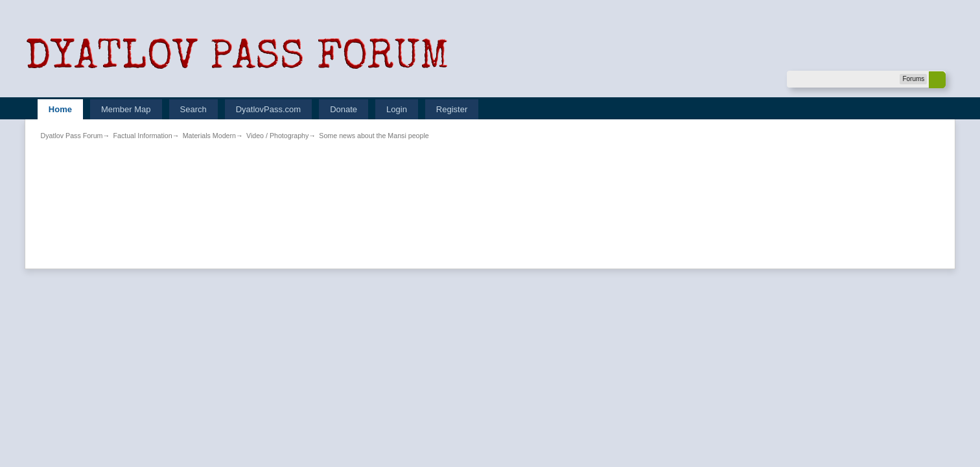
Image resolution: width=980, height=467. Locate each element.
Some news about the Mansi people (374, 136)
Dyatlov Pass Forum (72, 136)
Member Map (126, 109)
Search (193, 109)
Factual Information (142, 136)
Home (60, 109)
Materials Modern (209, 136)
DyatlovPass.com (268, 109)
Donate (344, 109)
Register (452, 109)
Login (397, 109)
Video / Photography (277, 136)
